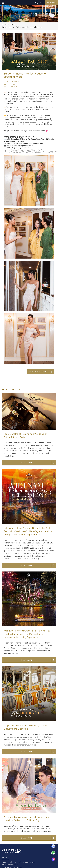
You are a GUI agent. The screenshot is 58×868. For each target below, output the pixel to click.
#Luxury (14, 150)
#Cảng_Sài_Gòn (38, 150)
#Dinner (7, 150)
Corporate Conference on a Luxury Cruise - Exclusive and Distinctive (25, 727)
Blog (13, 24)
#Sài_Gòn (54, 152)
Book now (52, 3)
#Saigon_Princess (42, 152)
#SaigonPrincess (24, 150)
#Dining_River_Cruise (13, 152)
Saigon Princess (10, 84)
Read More (27, 463)
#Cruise (25, 152)
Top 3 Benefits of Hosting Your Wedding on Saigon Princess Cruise (25, 436)
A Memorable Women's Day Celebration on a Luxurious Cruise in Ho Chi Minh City (27, 819)
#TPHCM (31, 152)
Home (4, 24)
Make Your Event (38, 372)
